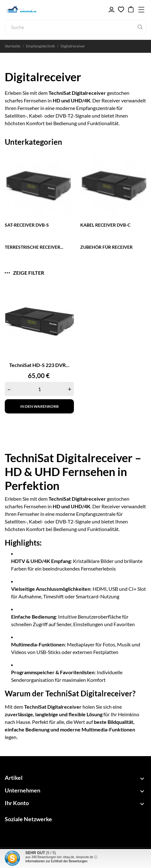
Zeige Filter (24, 273)
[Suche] (75, 27)
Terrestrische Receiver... (34, 247)
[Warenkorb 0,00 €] (131, 9)
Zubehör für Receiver (106, 247)
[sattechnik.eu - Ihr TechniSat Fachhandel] (35, 9)
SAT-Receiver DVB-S (27, 225)
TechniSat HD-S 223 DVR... (39, 365)
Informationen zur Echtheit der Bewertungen (56, 861)
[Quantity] (39, 389)
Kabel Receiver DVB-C (105, 225)
